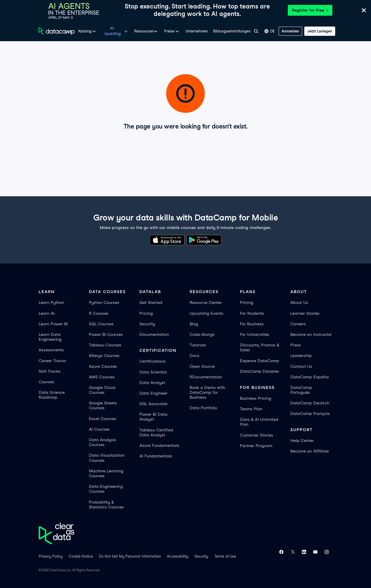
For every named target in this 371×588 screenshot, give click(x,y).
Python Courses (104, 302)
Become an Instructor (311, 334)
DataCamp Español (310, 377)
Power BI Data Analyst (153, 417)
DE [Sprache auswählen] (270, 31)
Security (147, 324)
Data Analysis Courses (103, 442)
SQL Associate (153, 404)
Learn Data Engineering (50, 337)
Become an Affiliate (310, 451)
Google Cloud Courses (102, 390)
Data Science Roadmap (52, 395)
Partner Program (256, 446)
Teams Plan (251, 409)
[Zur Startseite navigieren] (57, 31)
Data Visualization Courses (107, 458)
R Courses (99, 313)
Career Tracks (52, 361)
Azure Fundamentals (159, 445)
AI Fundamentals (156, 456)
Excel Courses (103, 419)
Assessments (51, 350)
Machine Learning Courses (106, 473)
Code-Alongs (202, 334)
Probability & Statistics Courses (106, 505)
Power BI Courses (106, 334)
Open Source (202, 366)
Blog (194, 324)
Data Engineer (153, 393)
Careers (298, 324)
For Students (252, 313)
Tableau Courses (105, 345)
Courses (47, 382)
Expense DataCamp (259, 361)
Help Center (302, 441)
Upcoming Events (206, 313)
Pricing (146, 313)
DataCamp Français (310, 414)
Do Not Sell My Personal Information (130, 556)
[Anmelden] (290, 31)
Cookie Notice (81, 556)
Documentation (154, 334)
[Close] (364, 11)
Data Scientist (153, 372)
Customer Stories (256, 435)
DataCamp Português (301, 390)
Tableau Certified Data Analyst (156, 432)
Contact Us (301, 366)
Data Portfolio (203, 408)
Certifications (153, 361)
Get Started (151, 302)
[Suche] (256, 31)
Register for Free (310, 10)
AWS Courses (102, 377)
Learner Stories (305, 313)
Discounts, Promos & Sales (260, 347)
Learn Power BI (53, 324)
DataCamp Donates (259, 371)
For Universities (255, 334)
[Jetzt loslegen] (320, 31)
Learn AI (47, 313)
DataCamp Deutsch (310, 403)
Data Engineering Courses (106, 489)
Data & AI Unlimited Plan (259, 422)
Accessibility (178, 556)
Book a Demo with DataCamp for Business (207, 392)
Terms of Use (225, 556)
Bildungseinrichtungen (232, 31)
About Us (299, 302)
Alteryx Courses (104, 356)
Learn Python (51, 302)
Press (296, 345)
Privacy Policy (51, 556)
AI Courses (99, 429)
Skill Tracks (50, 371)
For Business (252, 324)
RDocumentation (206, 377)
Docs (195, 356)
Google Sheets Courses (103, 405)
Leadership (301, 356)
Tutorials (198, 345)
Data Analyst (152, 383)
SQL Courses (101, 324)
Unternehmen (197, 31)
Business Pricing (256, 398)
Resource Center (206, 302)
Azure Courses (103, 366)
